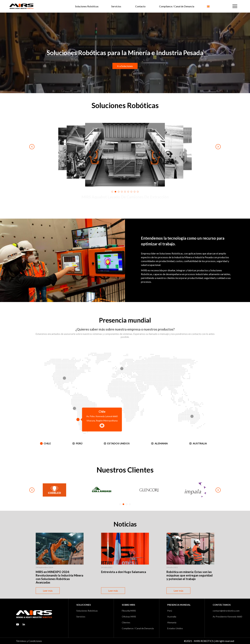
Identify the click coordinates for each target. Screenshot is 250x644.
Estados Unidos (118, 443)
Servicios (116, 6)
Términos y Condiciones (29, 641)
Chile (47, 443)
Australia (200, 443)
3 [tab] (127, 504)
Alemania (161, 443)
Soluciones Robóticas (87, 6)
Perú (79, 443)
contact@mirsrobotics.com (226, 611)
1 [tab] (120, 504)
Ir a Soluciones (125, 66)
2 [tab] (123, 504)
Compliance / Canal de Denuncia (177, 6)
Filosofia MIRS (129, 611)
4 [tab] (130, 504)
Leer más (48, 591)
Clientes (126, 622)
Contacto (140, 6)
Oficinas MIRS (129, 617)
